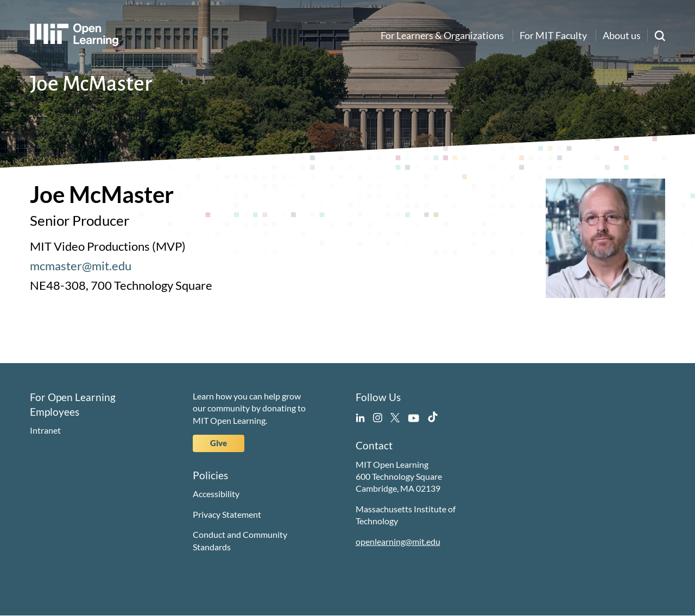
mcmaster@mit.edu (81, 266)
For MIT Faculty (553, 35)
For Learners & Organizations (442, 35)
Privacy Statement (227, 514)
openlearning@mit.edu (398, 541)
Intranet (45, 430)
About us (622, 35)
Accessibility (216, 494)
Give (219, 443)
